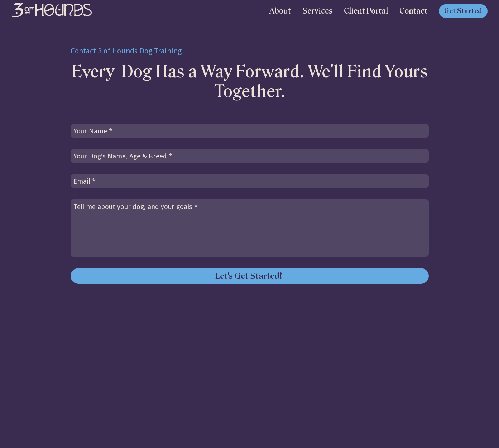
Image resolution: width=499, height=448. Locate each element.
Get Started (463, 11)
